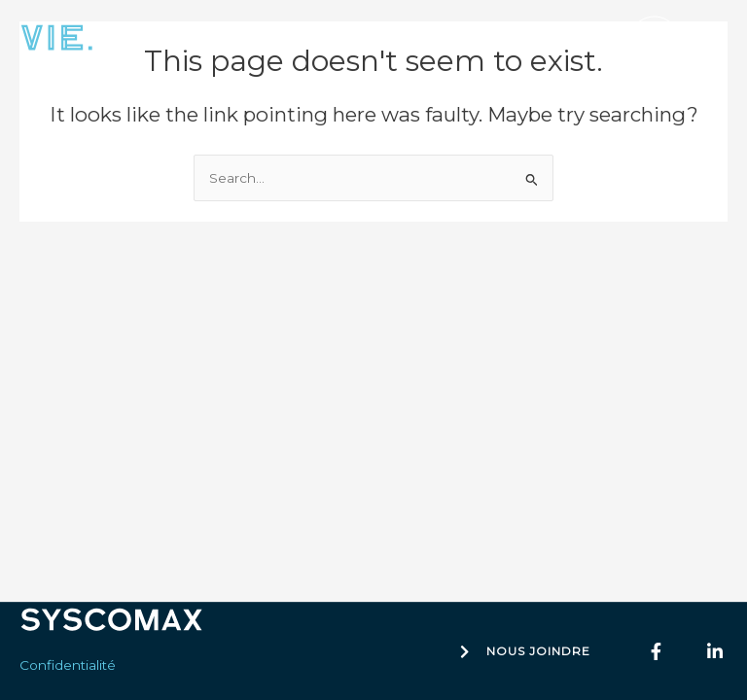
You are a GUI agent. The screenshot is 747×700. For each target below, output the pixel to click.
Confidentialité (68, 665)
